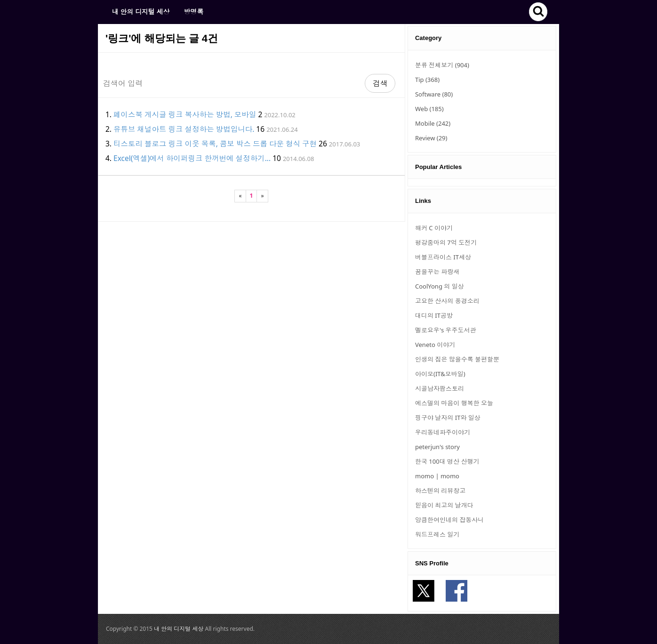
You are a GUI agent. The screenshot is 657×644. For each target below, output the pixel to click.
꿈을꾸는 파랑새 (437, 272)
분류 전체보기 (442, 65)
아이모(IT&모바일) (440, 374)
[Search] (232, 83)
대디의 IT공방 (434, 315)
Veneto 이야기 (435, 345)
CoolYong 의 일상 (440, 286)
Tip (427, 80)
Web (429, 109)
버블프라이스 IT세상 (443, 257)
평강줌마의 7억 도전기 (446, 242)
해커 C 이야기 (434, 228)
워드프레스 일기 (437, 534)
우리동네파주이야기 (443, 432)
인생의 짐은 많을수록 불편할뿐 (457, 359)
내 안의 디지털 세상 (141, 12)
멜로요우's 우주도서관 (446, 330)
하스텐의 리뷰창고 (440, 491)
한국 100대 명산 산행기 (447, 461)
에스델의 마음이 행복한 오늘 (454, 403)
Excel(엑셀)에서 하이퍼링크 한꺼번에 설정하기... (192, 158)
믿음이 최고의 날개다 (444, 505)
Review (431, 138)
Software (434, 94)
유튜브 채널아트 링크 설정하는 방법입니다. (184, 129)
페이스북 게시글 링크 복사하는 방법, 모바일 (185, 114)
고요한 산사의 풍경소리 (447, 301)
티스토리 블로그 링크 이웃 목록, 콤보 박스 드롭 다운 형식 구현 (215, 144)
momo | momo (437, 476)
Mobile (433, 123)
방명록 (193, 12)
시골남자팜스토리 (440, 388)
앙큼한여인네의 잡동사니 (449, 520)
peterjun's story (437, 447)
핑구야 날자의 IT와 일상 (448, 418)
